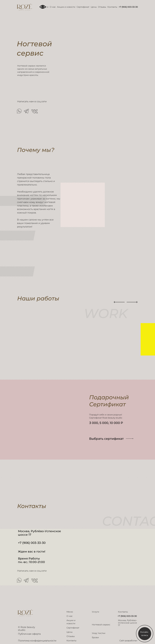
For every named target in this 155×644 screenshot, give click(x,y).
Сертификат (83, 7)
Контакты (112, 7)
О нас (53, 7)
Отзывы (102, 7)
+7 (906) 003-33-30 (128, 7)
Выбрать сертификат (106, 439)
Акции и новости (66, 7)
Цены (94, 7)
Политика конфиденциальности (37, 641)
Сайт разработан (128, 641)
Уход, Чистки (99, 633)
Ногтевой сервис (101, 625)
